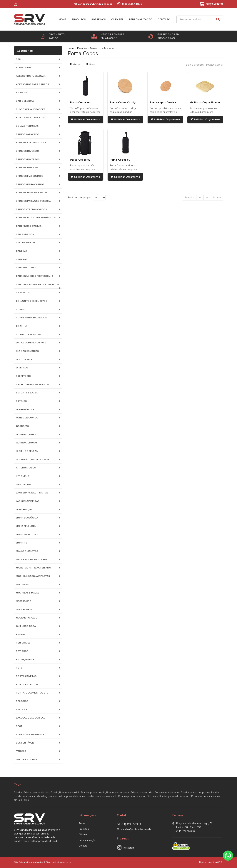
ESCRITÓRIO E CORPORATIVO (34, 384)
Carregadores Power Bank (34, 276)
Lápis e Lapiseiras (28, 501)
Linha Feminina (26, 526)
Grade (75, 65)
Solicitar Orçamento (85, 120)
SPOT (19, 726)
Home (62, 20)
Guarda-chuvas (27, 443)
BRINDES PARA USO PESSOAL (33, 201)
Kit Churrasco (26, 468)
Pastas (21, 634)
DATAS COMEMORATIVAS (31, 343)
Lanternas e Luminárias (32, 493)
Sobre (82, 824)
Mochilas (22, 584)
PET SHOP (22, 651)
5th (19, 59)
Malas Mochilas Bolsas (32, 559)
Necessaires (24, 609)
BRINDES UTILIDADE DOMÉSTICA (36, 218)
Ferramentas (25, 409)
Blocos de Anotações (31, 109)
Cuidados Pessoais (29, 334)
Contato (164, 20)
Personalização (141, 20)
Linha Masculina (27, 534)
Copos (20, 309)
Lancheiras (24, 484)
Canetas (22, 259)
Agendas (22, 93)
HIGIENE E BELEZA (27, 451)
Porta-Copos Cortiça (123, 103)
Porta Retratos (27, 684)
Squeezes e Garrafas (30, 734)
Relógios (22, 701)
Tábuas (21, 751)
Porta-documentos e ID (32, 693)
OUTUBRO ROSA (26, 626)
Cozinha (21, 326)
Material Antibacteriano (33, 568)
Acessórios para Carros (32, 84)
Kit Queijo (23, 476)
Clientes (117, 20)
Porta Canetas (26, 676)
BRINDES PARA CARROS (30, 184)
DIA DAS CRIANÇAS (27, 351)
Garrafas (22, 426)
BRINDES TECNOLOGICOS (31, 209)
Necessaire (23, 601)
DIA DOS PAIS (24, 359)
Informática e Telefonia (32, 459)
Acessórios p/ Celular (31, 76)
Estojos (21, 401)
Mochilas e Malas (28, 593)
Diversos (22, 368)
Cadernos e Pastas (29, 226)
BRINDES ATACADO (27, 134)
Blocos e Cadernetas (30, 118)
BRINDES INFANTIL (27, 168)
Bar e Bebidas (25, 101)
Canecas (22, 251)
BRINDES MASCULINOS (30, 176)
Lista (90, 65)
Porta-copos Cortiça (163, 103)
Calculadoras (26, 243)
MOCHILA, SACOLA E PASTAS (33, 576)
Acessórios (24, 68)
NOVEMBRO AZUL (26, 618)
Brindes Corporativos (31, 143)
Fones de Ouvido (27, 418)
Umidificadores (26, 759)
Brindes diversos (28, 151)
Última (217, 198)
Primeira (189, 198)
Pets (19, 668)
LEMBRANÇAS (24, 509)
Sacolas (21, 709)
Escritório (23, 376)
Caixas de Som (25, 234)
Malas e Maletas (27, 551)
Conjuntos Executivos (31, 301)
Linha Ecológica (27, 518)
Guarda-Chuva (26, 434)
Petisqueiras (25, 659)
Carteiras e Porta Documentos (37, 284)
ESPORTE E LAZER (27, 393)
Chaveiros (23, 293)
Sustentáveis (25, 743)
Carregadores (26, 268)
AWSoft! (219, 862)
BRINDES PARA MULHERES (32, 193)
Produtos (79, 20)
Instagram (129, 848)
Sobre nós (99, 20)
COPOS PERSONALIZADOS (31, 318)
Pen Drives (23, 643)
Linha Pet (22, 543)
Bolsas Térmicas (27, 126)
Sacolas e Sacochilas (30, 718)
